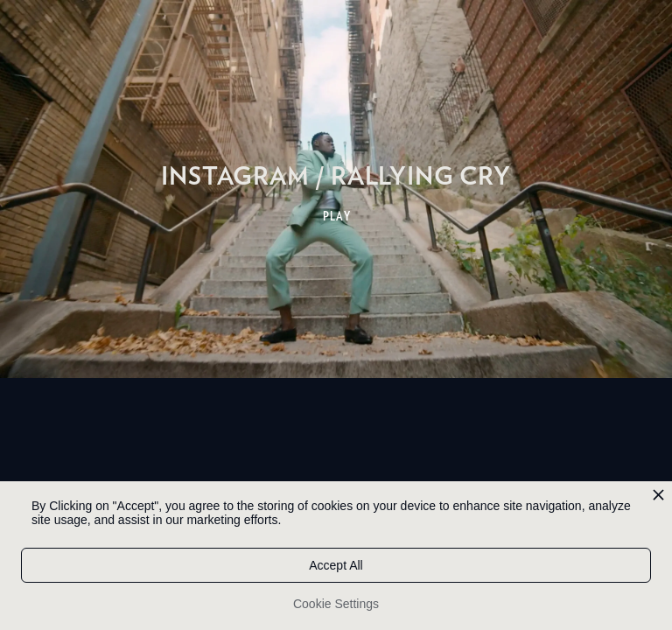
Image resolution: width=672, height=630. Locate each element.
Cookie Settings (336, 604)
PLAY (337, 216)
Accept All (336, 565)
